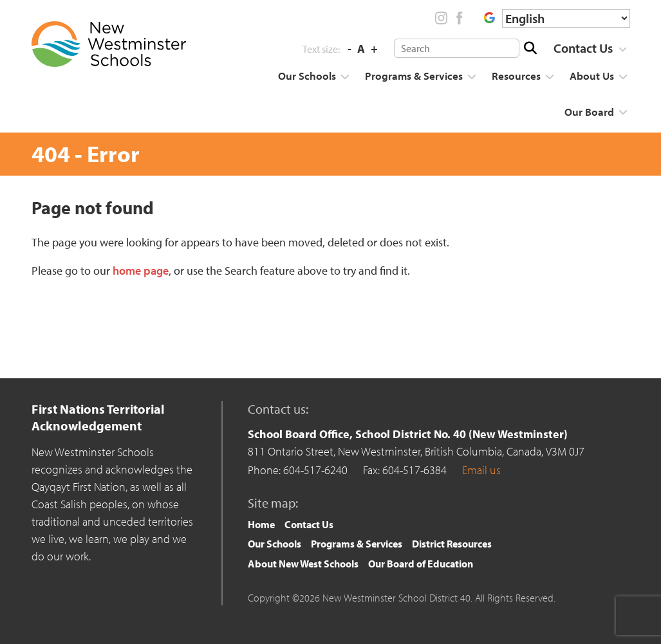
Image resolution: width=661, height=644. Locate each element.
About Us (592, 76)
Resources (516, 76)
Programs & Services (414, 76)
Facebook (459, 18)
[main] (331, 275)
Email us (481, 470)
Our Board (589, 112)
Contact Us (583, 48)
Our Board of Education (421, 564)
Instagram (442, 18)
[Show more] (623, 49)
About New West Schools (303, 564)
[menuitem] (586, 48)
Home (261, 524)
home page (141, 271)
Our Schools (307, 76)
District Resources (452, 544)
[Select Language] (566, 18)
